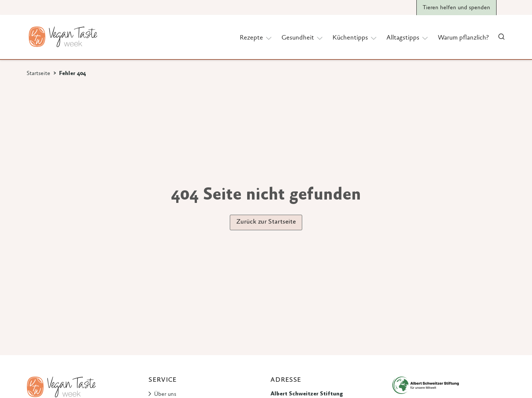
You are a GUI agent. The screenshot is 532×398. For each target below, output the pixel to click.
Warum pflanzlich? (463, 38)
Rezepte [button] (256, 38)
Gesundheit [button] (303, 38)
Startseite (38, 74)
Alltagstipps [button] (408, 38)
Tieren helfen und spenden (456, 8)
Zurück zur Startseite (266, 222)
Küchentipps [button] (355, 38)
